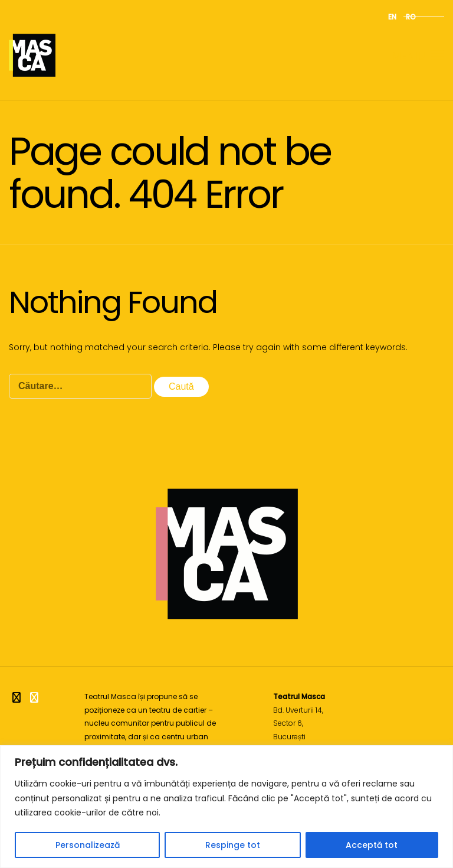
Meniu (418, 56)
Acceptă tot (372, 845)
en (392, 17)
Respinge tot (233, 845)
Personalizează (88, 845)
